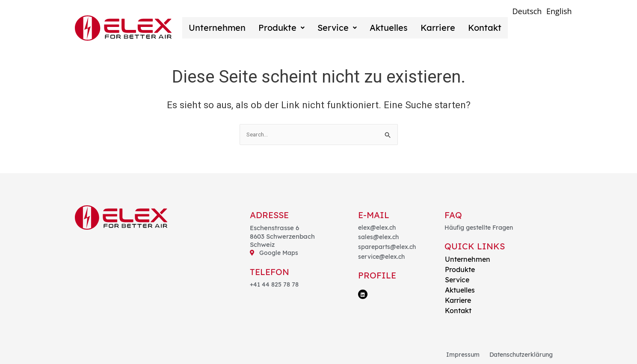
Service (329, 28)
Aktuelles (377, 28)
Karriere (422, 28)
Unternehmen (215, 28)
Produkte (276, 28)
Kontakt (466, 28)
